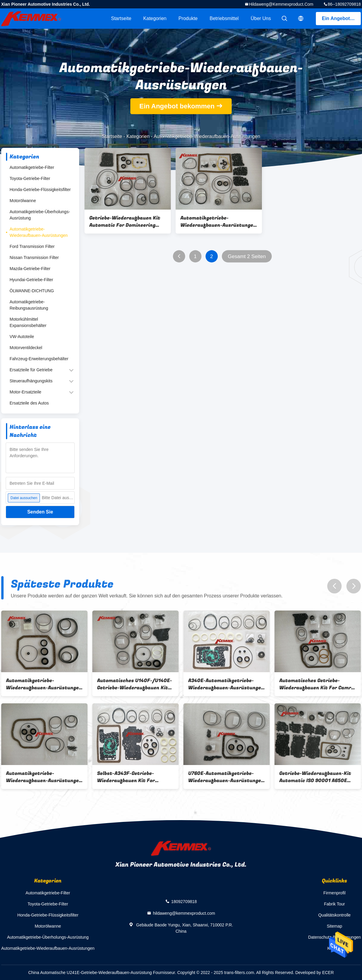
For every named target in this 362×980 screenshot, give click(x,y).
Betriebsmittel (224, 18)
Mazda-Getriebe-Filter (30, 269)
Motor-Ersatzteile (25, 392)
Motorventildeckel (26, 348)
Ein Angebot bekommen (341, 18)
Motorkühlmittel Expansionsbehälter (28, 322)
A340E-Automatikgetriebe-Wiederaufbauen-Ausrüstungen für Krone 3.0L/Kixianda (226, 684)
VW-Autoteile (22, 337)
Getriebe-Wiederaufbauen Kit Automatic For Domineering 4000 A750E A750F (125, 222)
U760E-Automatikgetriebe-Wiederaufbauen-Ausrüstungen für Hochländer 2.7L (226, 777)
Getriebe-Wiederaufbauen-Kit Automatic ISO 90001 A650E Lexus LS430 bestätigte (315, 777)
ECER (328, 973)
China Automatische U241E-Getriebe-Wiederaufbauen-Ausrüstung (90, 973)
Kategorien (155, 18)
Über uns (261, 18)
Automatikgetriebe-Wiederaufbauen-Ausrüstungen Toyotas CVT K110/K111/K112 (44, 684)
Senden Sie (40, 512)
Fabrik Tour (334, 904)
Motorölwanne (23, 201)
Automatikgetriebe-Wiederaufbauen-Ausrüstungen (39, 232)
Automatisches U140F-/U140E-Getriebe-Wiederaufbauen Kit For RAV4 (135, 684)
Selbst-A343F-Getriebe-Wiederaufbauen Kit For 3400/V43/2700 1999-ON (127, 777)
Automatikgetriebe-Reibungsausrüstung (29, 305)
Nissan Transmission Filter (34, 258)
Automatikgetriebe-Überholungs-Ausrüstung (40, 215)
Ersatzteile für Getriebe (31, 370)
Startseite (121, 18)
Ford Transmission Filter (32, 246)
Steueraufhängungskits (31, 381)
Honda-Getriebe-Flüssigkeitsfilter (40, 190)
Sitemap (334, 926)
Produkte (188, 18)
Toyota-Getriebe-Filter (30, 178)
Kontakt (334, 948)
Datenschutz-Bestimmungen (334, 937)
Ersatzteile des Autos (29, 403)
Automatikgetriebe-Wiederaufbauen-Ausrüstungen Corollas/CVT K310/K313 (44, 777)
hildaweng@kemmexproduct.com (281, 4)
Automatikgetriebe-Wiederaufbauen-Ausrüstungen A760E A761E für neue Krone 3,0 (218, 222)
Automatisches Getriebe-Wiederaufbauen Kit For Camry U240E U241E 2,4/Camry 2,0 (317, 684)
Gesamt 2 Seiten (247, 256)
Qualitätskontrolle (334, 915)
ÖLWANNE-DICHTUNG (32, 291)
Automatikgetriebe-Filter (32, 167)
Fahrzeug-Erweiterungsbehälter (39, 359)
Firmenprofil (334, 893)
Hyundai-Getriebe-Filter (31, 280)
